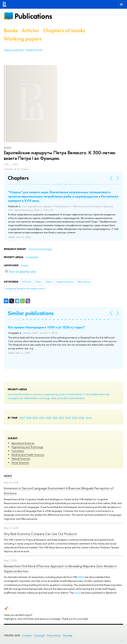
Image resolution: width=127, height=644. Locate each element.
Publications (33, 16)
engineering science (56, 394)
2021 (62, 418)
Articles (30, 30)
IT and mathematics (94, 394)
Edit (121, 640)
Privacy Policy (54, 635)
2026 (29, 418)
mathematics (31, 398)
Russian (25, 265)
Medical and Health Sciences (28, 455)
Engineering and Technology (27, 447)
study (77, 593)
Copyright (39, 635)
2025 (35, 418)
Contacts (27, 635)
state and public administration (68, 398)
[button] (62, 184)
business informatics (19, 394)
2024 (42, 418)
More (89, 418)
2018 (81, 418)
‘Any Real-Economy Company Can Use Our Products (40, 534)
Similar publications (31, 313)
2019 (75, 418)
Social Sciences (20, 463)
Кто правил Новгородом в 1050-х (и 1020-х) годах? (46, 327)
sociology (44, 398)
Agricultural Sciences (23, 443)
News (8, 476)
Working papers (23, 39)
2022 (55, 418)
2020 (68, 418)
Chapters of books (64, 30)
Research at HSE (34, 50)
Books (11, 30)
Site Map (68, 635)
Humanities (18, 451)
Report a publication (14, 50)
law (108, 394)
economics (37, 394)
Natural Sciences (21, 458)
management (15, 398)
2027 (22, 418)
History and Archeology (40, 249)
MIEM (81, 577)
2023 (48, 418)
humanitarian (75, 394)
